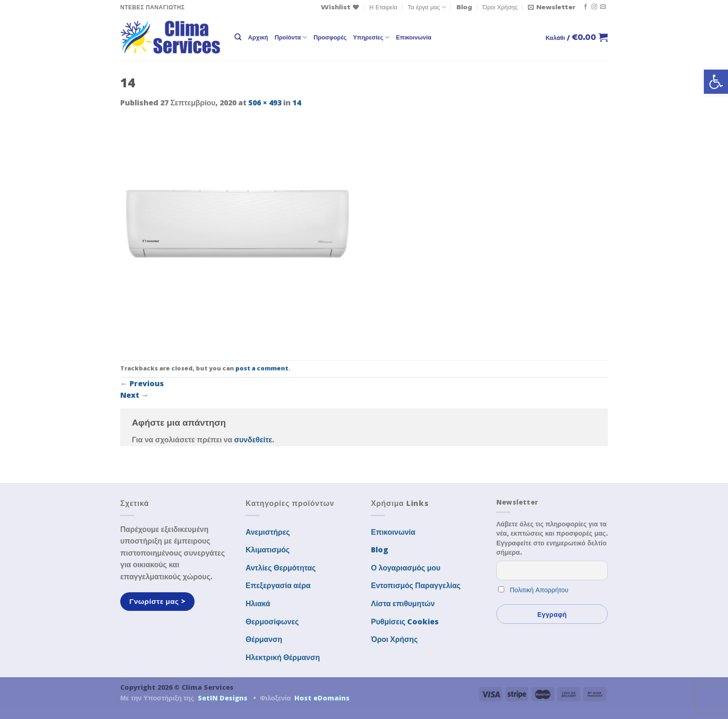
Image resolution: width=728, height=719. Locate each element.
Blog (464, 7)
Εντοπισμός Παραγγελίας (416, 585)
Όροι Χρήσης (500, 7)
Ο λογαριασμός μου (406, 568)
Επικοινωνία (414, 37)
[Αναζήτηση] (238, 37)
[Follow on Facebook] (585, 7)
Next (134, 395)
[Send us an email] (603, 7)
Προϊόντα (291, 37)
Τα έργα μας (427, 7)
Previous (142, 383)
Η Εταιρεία (383, 7)
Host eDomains (322, 698)
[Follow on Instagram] (594, 7)
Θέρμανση (264, 639)
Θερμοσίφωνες (272, 622)
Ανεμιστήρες (268, 532)
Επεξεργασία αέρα (278, 585)
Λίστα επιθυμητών (403, 603)
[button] (716, 82)
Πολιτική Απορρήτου (539, 590)
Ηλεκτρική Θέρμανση (283, 657)
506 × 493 (265, 103)
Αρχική (258, 37)
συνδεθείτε (253, 440)
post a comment (262, 368)
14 (297, 103)
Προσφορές (330, 37)
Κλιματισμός (268, 550)
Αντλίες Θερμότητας (281, 568)
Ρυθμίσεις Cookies (405, 622)
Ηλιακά (258, 603)
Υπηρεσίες (371, 37)
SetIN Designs (223, 698)
